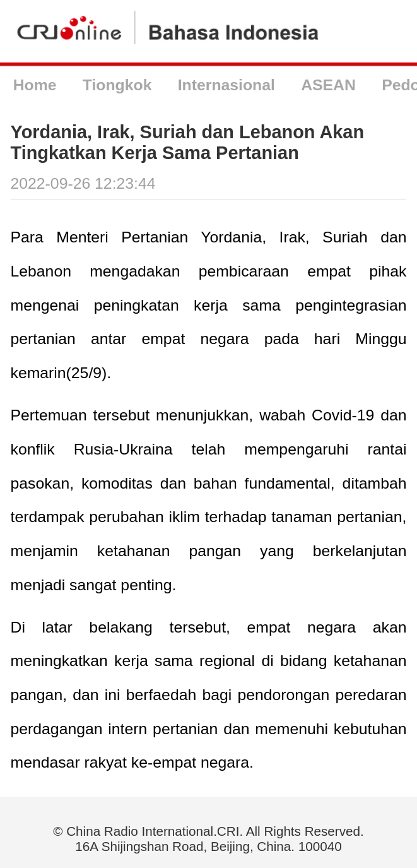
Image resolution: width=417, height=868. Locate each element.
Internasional (226, 85)
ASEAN (328, 85)
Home (35, 85)
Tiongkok (117, 85)
